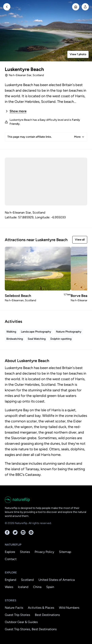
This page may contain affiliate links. (46, 137)
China (37, 587)
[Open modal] (85, 7)
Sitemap (65, 552)
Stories (25, 552)
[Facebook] (7, 532)
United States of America (57, 580)
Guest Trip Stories (17, 615)
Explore (10, 552)
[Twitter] (15, 532)
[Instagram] (23, 532)
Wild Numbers (69, 608)
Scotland (27, 580)
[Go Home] (76, 7)
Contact (11, 559)
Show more (16, 111)
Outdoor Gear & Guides (21, 622)
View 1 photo (78, 54)
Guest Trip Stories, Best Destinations (31, 629)
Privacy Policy (44, 552)
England (10, 580)
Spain (50, 587)
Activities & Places (41, 608)
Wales (9, 587)
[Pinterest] (31, 532)
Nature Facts (14, 608)
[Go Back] (7, 7)
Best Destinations (47, 615)
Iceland (23, 587)
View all (80, 240)
